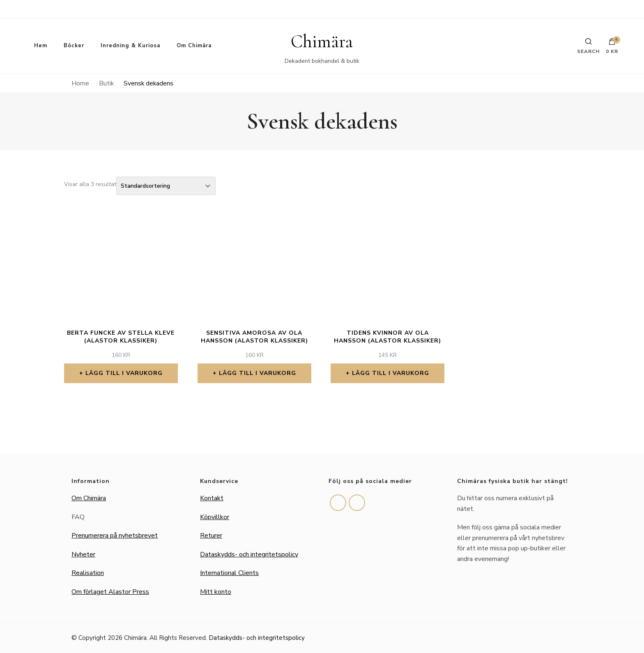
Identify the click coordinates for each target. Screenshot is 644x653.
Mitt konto (216, 592)
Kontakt (212, 498)
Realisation (88, 573)
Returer (211, 536)
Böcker (74, 46)
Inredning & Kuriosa (130, 46)
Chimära (322, 41)
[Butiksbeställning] (166, 186)
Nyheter (83, 554)
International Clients (229, 573)
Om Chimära (194, 46)
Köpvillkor (215, 517)
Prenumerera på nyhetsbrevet (115, 536)
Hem (41, 46)
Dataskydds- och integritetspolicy (249, 554)
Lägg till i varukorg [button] (124, 373)
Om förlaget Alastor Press (110, 592)
